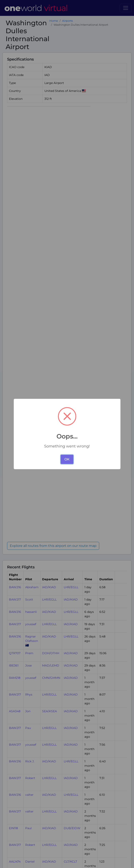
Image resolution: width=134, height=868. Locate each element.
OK (67, 459)
